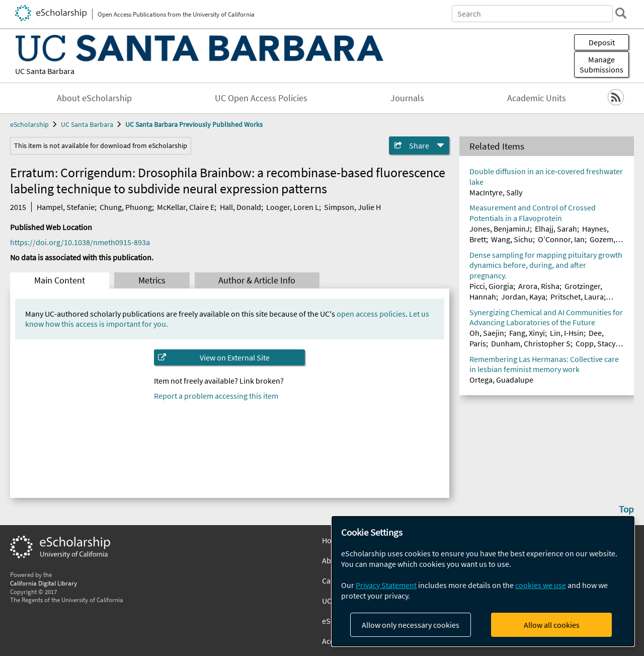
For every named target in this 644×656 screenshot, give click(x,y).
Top (626, 509)
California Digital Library (44, 583)
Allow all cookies (552, 625)
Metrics (152, 280)
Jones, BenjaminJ (500, 229)
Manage (601, 64)
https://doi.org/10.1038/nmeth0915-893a (80, 242)
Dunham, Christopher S (531, 343)
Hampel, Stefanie (66, 207)
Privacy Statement (386, 585)
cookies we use (541, 585)
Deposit (602, 42)
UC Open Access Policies (261, 98)
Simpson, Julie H (352, 207)
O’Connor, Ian (561, 239)
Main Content (60, 280)
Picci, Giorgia (491, 286)
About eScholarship (94, 98)
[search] (621, 13)
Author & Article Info (257, 280)
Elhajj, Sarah (556, 229)
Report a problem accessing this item (216, 396)
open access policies (371, 314)
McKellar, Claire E (186, 207)
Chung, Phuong (126, 207)
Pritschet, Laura (577, 297)
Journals (407, 98)
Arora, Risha (539, 286)
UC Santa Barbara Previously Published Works (194, 124)
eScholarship (29, 124)
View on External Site (235, 357)
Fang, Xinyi (527, 333)
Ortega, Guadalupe (501, 380)
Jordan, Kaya (523, 297)
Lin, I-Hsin (567, 333)
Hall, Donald (240, 207)
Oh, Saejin (487, 333)
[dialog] (483, 581)
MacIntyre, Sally (496, 192)
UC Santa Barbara (45, 71)
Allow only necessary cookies (411, 625)
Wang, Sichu (512, 239)
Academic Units (537, 98)
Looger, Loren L (293, 207)
